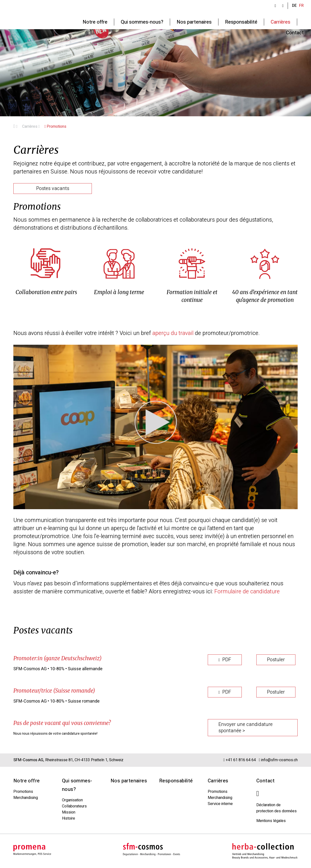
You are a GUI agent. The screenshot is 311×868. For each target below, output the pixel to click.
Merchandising (26, 798)
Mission (69, 812)
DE (294, 6)
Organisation (72, 800)
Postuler (276, 660)
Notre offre (26, 781)
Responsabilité (176, 781)
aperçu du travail (173, 333)
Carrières (31, 127)
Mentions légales (271, 821)
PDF (225, 660)
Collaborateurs (74, 806)
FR (301, 6)
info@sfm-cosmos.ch (279, 760)
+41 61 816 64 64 (241, 760)
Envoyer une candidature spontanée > (246, 728)
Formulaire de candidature (247, 592)
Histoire (69, 818)
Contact (266, 781)
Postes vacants (53, 188)
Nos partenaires (129, 781)
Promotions (56, 127)
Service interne (220, 804)
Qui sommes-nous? (77, 785)
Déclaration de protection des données (276, 808)
